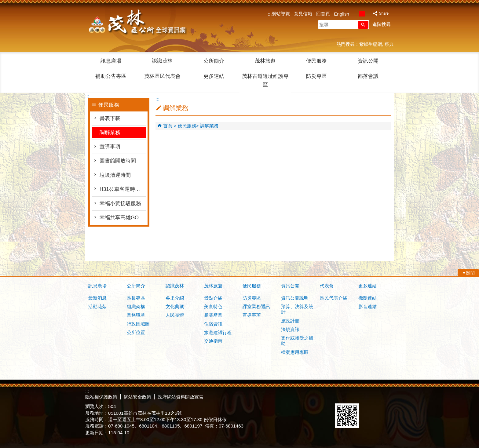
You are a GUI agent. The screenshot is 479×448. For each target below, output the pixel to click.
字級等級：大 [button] (368, 14)
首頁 (168, 126)
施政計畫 (290, 321)
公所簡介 (214, 61)
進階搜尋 (382, 24)
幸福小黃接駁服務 (120, 204)
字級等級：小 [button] (355, 14)
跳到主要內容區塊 (3, 3)
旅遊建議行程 (218, 332)
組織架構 (136, 306)
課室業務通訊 (256, 306)
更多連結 (214, 76)
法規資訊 (290, 329)
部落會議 (368, 76)
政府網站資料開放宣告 (181, 397)
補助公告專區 (111, 76)
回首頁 (323, 14)
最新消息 (97, 298)
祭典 (389, 44)
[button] (363, 25)
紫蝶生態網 (371, 44)
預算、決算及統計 (297, 309)
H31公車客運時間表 (122, 189)
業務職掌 (136, 315)
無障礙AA (372, 396)
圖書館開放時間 (118, 161)
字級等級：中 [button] (362, 14)
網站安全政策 (137, 397)
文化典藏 (175, 306)
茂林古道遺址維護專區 (265, 80)
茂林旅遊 (265, 61)
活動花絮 (97, 306)
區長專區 (136, 298)
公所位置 (136, 332)
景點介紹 (213, 298)
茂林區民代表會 (162, 76)
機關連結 (367, 298)
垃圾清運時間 (115, 175)
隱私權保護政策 (101, 397)
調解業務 (110, 132)
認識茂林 (162, 61)
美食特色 (213, 306)
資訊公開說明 (295, 298)
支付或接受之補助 (297, 341)
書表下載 (110, 118)
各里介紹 (175, 298)
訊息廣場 (111, 61)
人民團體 (175, 315)
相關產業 (213, 315)
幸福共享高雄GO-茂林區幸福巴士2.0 (123, 218)
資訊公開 (368, 61)
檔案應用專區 (295, 352)
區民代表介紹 (334, 298)
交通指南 (213, 341)
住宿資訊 (213, 324)
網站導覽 (281, 14)
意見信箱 (303, 14)
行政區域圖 (138, 324)
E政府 (341, 396)
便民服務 (316, 61)
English (342, 14)
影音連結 (367, 306)
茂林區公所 (137, 23)
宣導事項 (110, 147)
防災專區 (316, 76)
